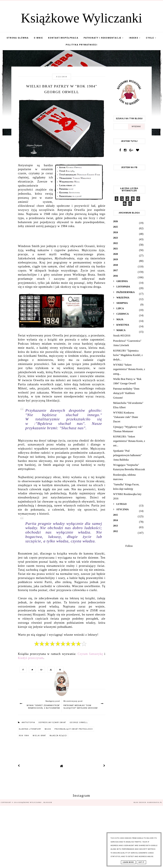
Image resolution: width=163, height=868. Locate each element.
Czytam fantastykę (90, 654)
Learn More (128, 862)
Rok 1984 (24, 736)
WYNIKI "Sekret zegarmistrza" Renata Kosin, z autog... (129, 369)
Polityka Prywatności (82, 45)
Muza (48, 729)
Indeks (135, 38)
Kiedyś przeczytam (31, 658)
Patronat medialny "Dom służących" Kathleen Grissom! (126, 393)
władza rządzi (58, 736)
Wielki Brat (39, 736)
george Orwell (79, 722)
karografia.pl (155, 802)
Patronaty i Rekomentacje (104, 38)
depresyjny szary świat (52, 722)
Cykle (151, 38)
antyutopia (28, 722)
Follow (129, 546)
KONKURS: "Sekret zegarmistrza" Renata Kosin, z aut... (129, 441)
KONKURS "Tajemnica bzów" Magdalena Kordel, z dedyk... (128, 355)
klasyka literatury (30, 729)
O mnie (38, 38)
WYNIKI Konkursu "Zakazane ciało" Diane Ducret (126, 417)
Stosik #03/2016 (122, 336)
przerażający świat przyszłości (74, 729)
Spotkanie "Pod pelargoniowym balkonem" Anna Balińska (128, 455)
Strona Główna (18, 38)
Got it (141, 862)
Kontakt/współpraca (63, 38)
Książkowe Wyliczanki (81, 18)
